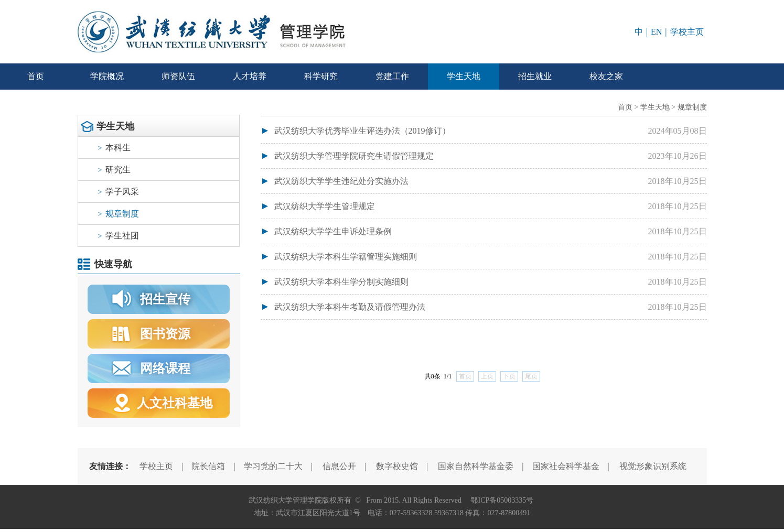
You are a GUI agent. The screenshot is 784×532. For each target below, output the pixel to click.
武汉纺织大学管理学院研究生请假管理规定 (354, 156)
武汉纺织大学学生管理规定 (325, 206)
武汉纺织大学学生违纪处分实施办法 (341, 181)
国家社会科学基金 (566, 466)
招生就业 (535, 76)
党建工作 (392, 76)
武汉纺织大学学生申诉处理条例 (333, 231)
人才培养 (250, 76)
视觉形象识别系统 (653, 466)
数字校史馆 (397, 466)
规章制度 (119, 214)
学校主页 (687, 32)
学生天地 (464, 76)
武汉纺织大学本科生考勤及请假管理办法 (350, 307)
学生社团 (119, 236)
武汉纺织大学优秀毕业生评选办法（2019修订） (362, 131)
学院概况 (107, 76)
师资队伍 (178, 76)
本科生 (115, 148)
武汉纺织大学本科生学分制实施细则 (341, 282)
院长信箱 (208, 466)
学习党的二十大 (273, 466)
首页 (36, 76)
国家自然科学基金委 (476, 466)
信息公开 (339, 466)
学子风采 (119, 192)
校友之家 (606, 76)
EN (656, 32)
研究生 (115, 170)
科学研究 (321, 76)
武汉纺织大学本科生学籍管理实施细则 (346, 257)
